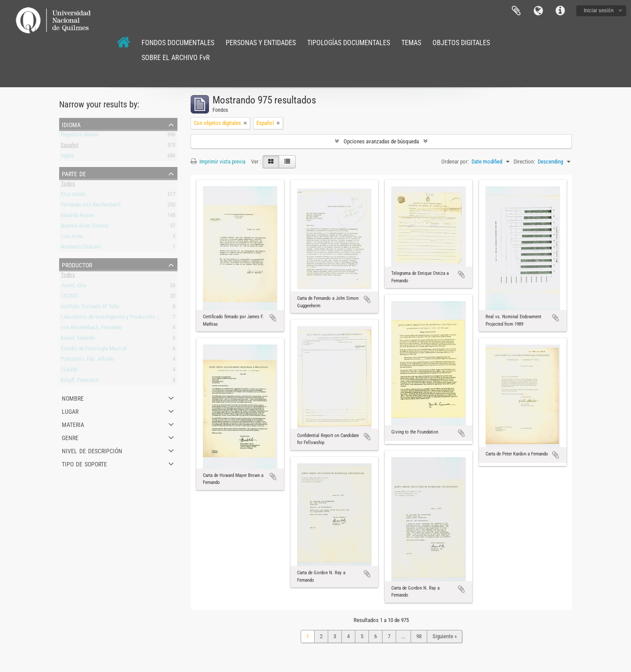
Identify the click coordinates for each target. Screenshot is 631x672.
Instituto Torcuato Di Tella (90, 308)
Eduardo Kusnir (78, 217)
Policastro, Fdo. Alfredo (88, 361)
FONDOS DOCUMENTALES (178, 43)
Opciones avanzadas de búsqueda (381, 141)
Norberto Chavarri (81, 248)
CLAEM (69, 371)
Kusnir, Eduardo (78, 340)
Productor (77, 264)
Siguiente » (445, 636)
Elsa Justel (73, 196)
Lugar (70, 411)
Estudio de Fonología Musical (94, 350)
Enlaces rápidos (560, 11)
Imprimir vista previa (218, 162)
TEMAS (411, 43)
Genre (70, 437)
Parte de (74, 173)
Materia (73, 424)
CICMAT (70, 297)
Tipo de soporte (84, 463)
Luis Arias (72, 238)
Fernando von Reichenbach (91, 206)
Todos (68, 185)
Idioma (538, 11)
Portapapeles (516, 11)
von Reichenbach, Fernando (91, 329)
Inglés (67, 157)
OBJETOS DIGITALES (461, 43)
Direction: (524, 162)
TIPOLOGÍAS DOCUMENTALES (349, 43)
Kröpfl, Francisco (80, 382)
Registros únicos (80, 136)
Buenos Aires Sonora (85, 227)
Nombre (73, 398)
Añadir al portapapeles (273, 318)
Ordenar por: (455, 162)
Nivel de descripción (92, 450)
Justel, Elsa (74, 287)
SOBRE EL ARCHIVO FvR (176, 58)
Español (70, 147)
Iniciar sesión (599, 10)
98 (419, 636)
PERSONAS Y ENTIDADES (261, 43)
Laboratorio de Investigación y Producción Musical (117, 318)
